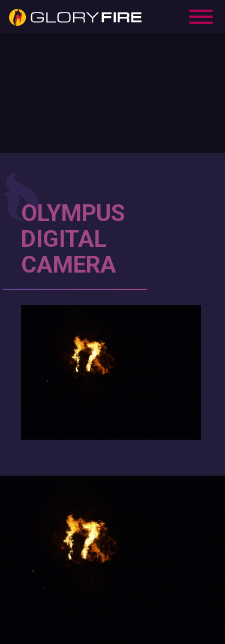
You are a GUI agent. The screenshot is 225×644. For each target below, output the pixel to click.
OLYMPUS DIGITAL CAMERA (73, 239)
